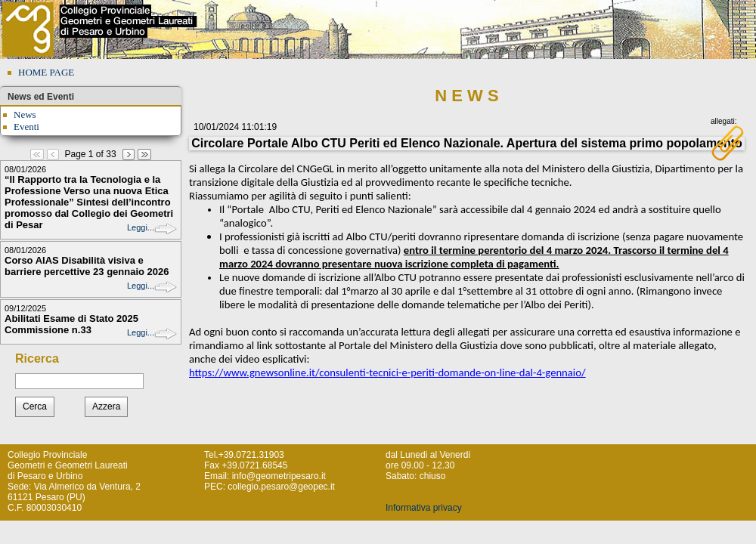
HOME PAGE (46, 72)
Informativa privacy (424, 508)
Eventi (26, 127)
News (25, 114)
